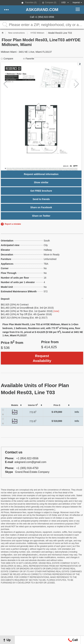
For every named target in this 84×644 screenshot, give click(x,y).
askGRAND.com (42, 10)
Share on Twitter (41, 216)
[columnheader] (15, 405)
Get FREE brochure (41, 191)
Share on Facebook (41, 207)
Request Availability (42, 358)
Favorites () (31, 3)
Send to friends (41, 199)
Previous (6, 84)
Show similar (41, 182)
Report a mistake (13, 224)
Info (77, 412)
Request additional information (41, 174)
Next (77, 84)
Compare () (51, 3)
